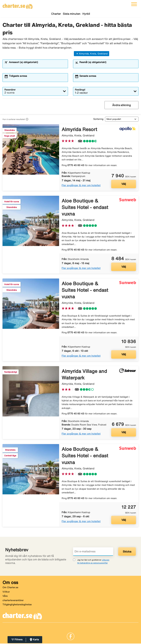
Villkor (6, 592)
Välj (124, 184)
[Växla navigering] (134, 4)
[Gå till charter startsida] (18, 5)
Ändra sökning (121, 106)
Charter (56, 14)
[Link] (71, 637)
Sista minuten (72, 14)
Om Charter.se (10, 588)
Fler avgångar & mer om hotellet (81, 186)
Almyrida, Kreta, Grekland (92, 54)
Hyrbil (86, 14)
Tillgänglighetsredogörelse (17, 605)
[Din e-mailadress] (93, 552)
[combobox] (37, 66)
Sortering (98, 119)
